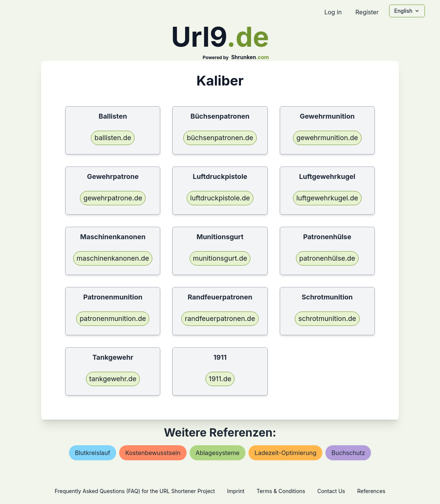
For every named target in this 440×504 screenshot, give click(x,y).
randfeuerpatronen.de (220, 318)
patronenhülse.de (327, 258)
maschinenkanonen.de (113, 258)
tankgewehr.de (113, 379)
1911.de (220, 379)
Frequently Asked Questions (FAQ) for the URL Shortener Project (135, 491)
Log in (333, 12)
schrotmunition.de (327, 318)
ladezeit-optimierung (285, 453)
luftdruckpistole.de (220, 198)
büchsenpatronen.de (220, 138)
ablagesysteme (218, 453)
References (371, 491)
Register (367, 12)
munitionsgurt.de (220, 258)
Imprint (236, 491)
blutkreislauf (93, 453)
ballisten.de (113, 138)
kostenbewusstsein (153, 453)
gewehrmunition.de (327, 138)
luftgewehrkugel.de (327, 198)
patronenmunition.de (113, 318)
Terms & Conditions (281, 491)
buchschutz (348, 453)
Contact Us (331, 491)
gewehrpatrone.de (113, 198)
